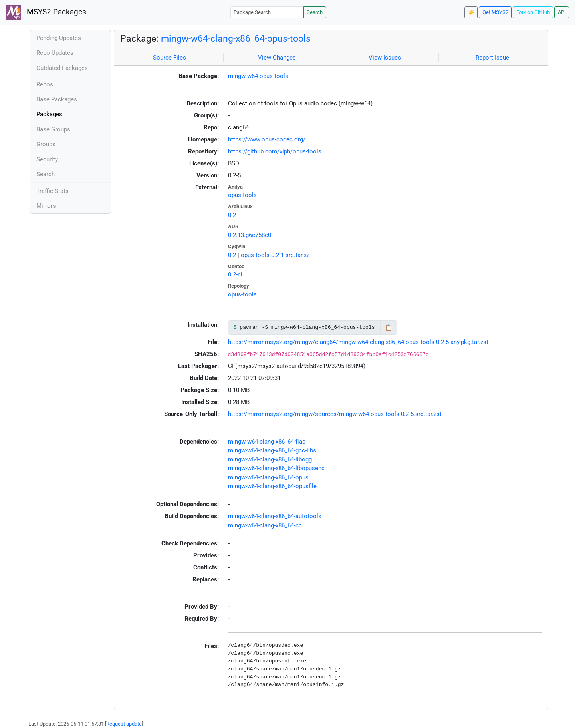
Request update (124, 724)
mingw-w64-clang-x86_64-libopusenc (276, 468)
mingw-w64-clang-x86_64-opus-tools (236, 38)
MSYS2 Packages (46, 12)
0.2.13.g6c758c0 (250, 235)
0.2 (232, 215)
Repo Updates (55, 53)
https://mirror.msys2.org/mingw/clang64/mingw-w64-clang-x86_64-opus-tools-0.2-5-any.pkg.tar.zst (358, 342)
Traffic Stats (53, 191)
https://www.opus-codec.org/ (267, 139)
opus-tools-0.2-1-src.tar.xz (275, 255)
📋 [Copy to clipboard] (389, 328)
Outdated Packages (62, 68)
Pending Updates (59, 38)
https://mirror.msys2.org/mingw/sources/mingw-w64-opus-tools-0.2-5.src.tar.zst (335, 414)
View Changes (277, 58)
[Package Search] (267, 12)
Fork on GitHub (533, 12)
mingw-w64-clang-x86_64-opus (268, 477)
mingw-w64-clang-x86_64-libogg (270, 459)
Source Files (170, 58)
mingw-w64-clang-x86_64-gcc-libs (272, 450)
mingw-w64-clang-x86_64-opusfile (272, 486)
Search (315, 12)
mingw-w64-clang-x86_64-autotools (275, 516)
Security (47, 159)
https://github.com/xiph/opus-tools (275, 151)
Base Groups (53, 129)
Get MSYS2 (495, 12)
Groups (46, 144)
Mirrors (46, 206)
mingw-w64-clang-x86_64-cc (265, 525)
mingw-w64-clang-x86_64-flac (267, 442)
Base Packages (57, 99)
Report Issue (492, 58)
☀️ (471, 12)
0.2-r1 (235, 274)
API (562, 12)
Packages (49, 114)
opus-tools (242, 195)
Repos (45, 84)
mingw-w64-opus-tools (258, 76)
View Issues (385, 58)
